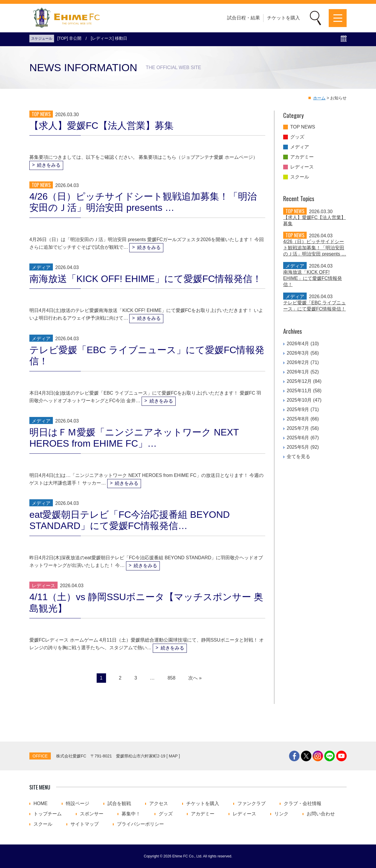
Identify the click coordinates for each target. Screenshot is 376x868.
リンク (281, 814)
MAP (173, 756)
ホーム (319, 98)
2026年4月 (298, 344)
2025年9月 (298, 409)
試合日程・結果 (244, 18)
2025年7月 (298, 428)
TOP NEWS (303, 127)
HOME (41, 804)
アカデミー (302, 157)
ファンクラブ (251, 804)
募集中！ (131, 814)
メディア (300, 147)
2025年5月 (298, 447)
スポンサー (92, 814)
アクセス (159, 804)
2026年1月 (298, 372)
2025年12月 (299, 381)
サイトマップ (85, 824)
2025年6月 (298, 438)
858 (171, 678)
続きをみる (49, 165)
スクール (300, 177)
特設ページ (78, 804)
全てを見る (298, 456)
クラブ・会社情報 (303, 804)
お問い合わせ (321, 814)
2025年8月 (298, 419)
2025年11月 (299, 391)
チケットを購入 (283, 18)
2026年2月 (298, 362)
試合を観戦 (119, 804)
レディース (302, 167)
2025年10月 (299, 400)
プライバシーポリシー (140, 824)
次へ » (195, 678)
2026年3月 (298, 353)
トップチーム (48, 814)
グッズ (297, 137)
